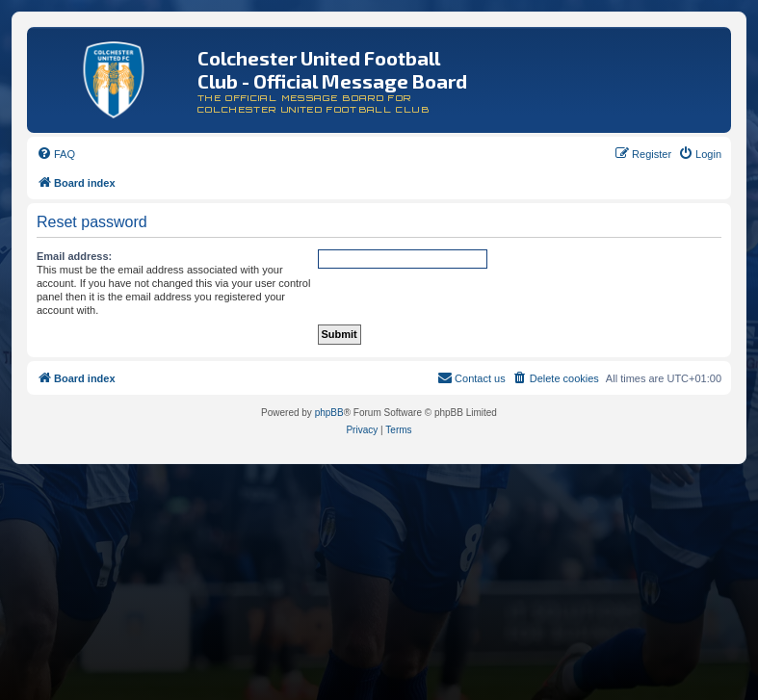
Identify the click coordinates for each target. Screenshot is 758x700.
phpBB (329, 413)
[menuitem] (56, 154)
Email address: (74, 256)
